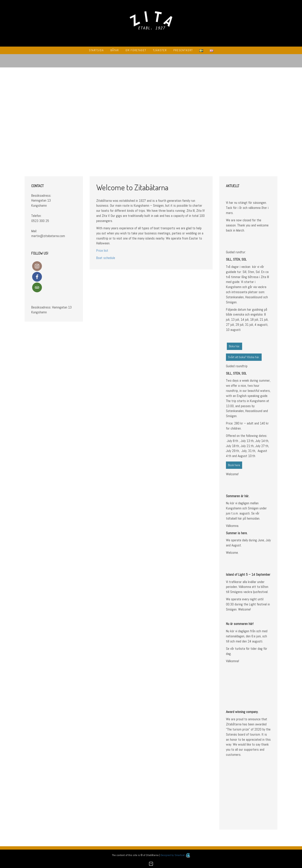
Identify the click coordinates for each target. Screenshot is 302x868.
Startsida (96, 50)
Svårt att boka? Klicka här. (244, 357)
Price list (102, 250)
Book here (234, 465)
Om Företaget (136, 50)
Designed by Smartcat (175, 855)
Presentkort (183, 50)
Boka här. (234, 346)
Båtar (115, 50)
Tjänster (160, 50)
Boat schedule (106, 258)
